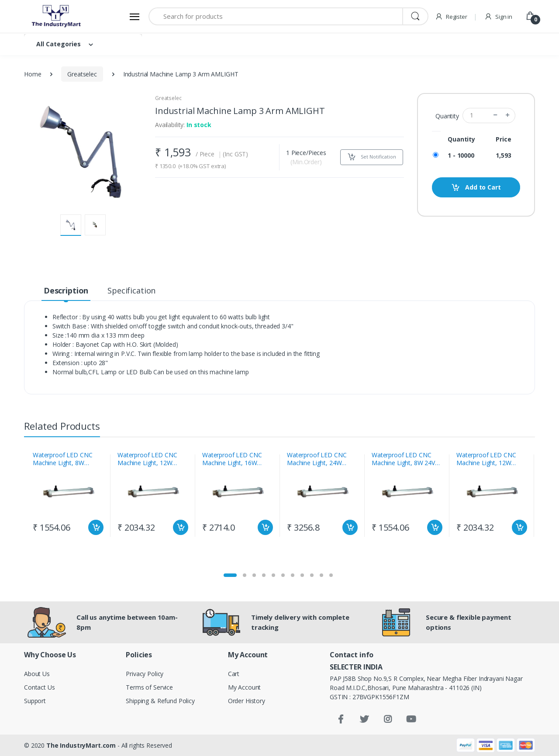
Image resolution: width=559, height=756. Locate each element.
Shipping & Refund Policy (160, 701)
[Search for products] (276, 16)
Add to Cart (476, 188)
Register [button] (451, 17)
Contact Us (40, 687)
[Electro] (57, 16)
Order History (247, 701)
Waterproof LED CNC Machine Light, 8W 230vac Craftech (62, 459)
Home (33, 74)
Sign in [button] (498, 17)
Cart (234, 674)
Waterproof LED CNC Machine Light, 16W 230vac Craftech (232, 459)
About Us (37, 674)
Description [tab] (66, 290)
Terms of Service (149, 687)
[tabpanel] (68, 496)
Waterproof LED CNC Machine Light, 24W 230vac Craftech (317, 459)
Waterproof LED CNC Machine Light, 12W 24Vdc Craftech (486, 459)
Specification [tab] (131, 290)
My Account (245, 687)
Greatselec (82, 74)
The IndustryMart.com (81, 745)
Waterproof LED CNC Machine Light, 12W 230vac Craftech (147, 459)
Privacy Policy (145, 674)
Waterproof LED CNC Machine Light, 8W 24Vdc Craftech (407, 459)
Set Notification (372, 157)
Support (35, 701)
